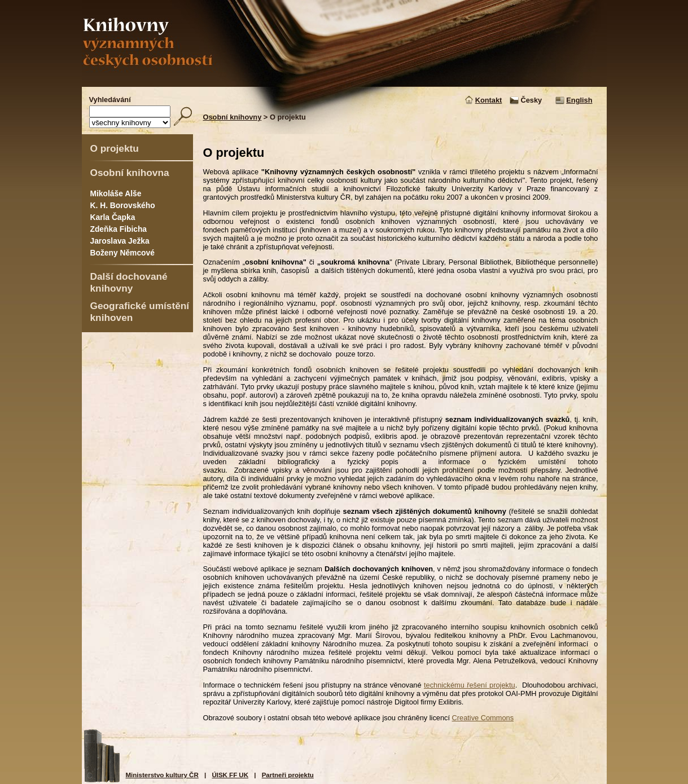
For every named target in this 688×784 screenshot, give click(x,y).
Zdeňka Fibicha (119, 229)
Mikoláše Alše (116, 193)
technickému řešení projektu (470, 685)
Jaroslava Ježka (120, 241)
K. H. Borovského (123, 205)
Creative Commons (483, 718)
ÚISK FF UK (230, 775)
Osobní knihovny (233, 117)
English (579, 100)
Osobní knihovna (130, 173)
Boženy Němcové (122, 253)
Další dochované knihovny (129, 282)
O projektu (115, 148)
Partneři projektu (288, 775)
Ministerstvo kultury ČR (162, 775)
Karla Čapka (113, 217)
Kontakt (489, 100)
